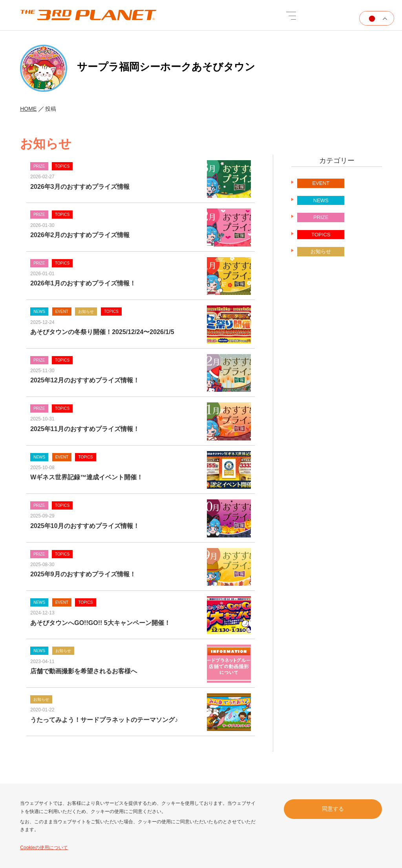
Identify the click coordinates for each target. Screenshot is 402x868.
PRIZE (321, 222)
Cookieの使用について (44, 848)
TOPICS (321, 239)
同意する (333, 808)
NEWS (321, 205)
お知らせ (321, 257)
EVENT (321, 188)
